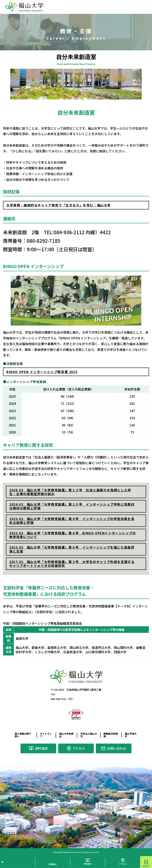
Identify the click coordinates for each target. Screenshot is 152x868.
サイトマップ (45, 735)
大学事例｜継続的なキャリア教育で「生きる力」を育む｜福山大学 (59, 205)
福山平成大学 (130, 735)
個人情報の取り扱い (24, 735)
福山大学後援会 (66, 735)
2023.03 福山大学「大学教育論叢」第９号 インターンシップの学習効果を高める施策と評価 (72, 521)
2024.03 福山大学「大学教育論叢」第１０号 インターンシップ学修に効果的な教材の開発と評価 (72, 506)
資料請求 (41, 747)
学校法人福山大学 (88, 735)
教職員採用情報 (110, 735)
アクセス (79, 747)
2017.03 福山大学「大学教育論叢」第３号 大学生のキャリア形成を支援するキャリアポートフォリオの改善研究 (72, 564)
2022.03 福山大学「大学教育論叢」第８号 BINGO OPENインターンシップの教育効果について (73, 535)
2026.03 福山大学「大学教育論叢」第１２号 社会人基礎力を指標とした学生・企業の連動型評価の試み (70, 492)
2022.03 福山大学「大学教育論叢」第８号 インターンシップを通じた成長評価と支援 (72, 549)
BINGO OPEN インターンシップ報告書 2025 (42, 372)
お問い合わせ (117, 747)
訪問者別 (53, 862)
